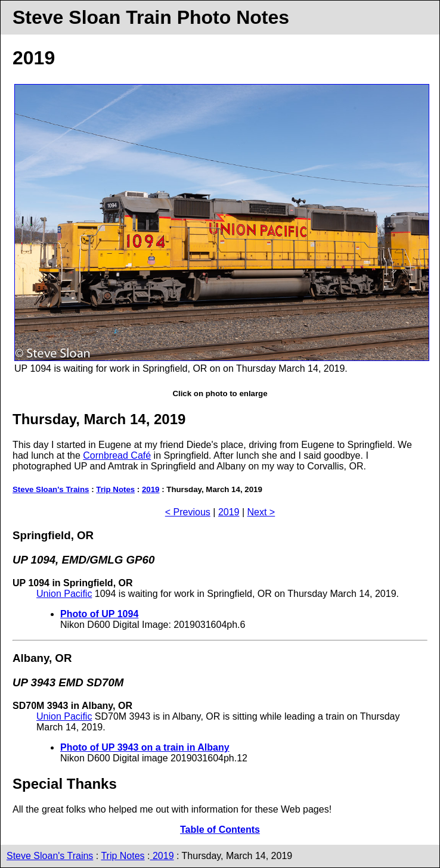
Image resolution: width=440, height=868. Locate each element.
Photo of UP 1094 (99, 614)
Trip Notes (115, 489)
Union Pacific (64, 594)
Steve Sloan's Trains (51, 489)
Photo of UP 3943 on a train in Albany (145, 747)
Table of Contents (220, 830)
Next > (261, 512)
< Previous (188, 512)
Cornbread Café (117, 455)
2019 (151, 489)
